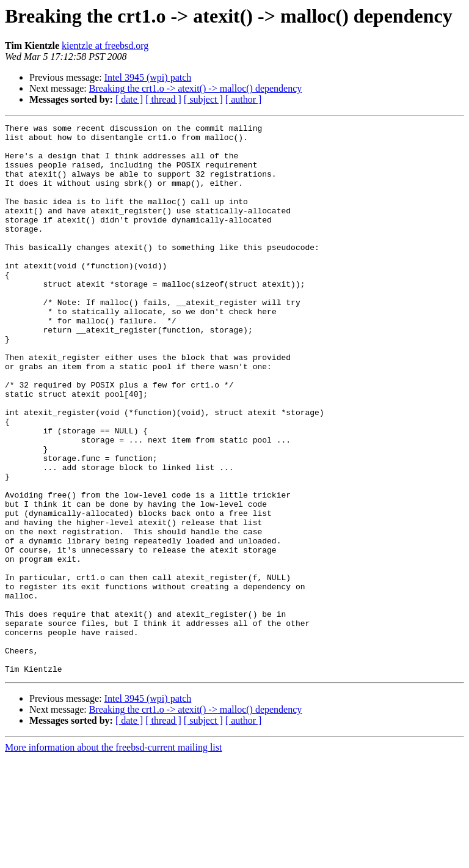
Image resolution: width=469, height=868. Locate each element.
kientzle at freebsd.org (105, 46)
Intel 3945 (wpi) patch (148, 77)
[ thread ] (163, 99)
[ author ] (244, 99)
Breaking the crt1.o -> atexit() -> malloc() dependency (196, 88)
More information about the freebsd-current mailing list (113, 857)
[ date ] (129, 99)
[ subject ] (203, 99)
